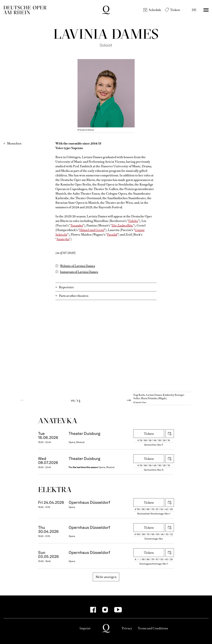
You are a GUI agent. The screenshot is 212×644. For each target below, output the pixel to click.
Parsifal (112, 235)
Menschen (14, 143)
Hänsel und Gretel (92, 230)
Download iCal (170, 434)
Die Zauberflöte (122, 225)
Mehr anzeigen (106, 577)
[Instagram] (105, 610)
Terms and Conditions (153, 628)
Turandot (77, 225)
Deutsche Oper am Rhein (25, 10)
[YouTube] (118, 610)
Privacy (127, 628)
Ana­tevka (58, 421)
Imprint (85, 628)
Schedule (155, 10)
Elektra (55, 489)
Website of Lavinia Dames (78, 266)
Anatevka (63, 239)
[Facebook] (93, 610)
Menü (206, 10)
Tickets (175, 10)
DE (194, 10)
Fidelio (133, 221)
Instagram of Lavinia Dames (79, 272)
